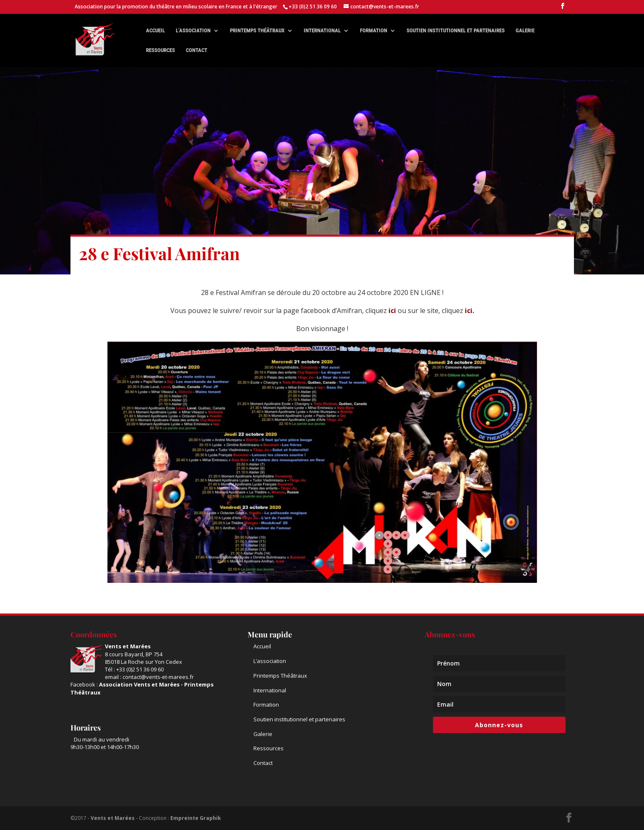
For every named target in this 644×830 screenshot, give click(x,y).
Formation (374, 31)
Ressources (160, 50)
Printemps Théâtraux (280, 676)
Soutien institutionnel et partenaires (456, 31)
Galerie (525, 31)
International (322, 31)
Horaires (86, 728)
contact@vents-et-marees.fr (158, 677)
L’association (193, 31)
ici (392, 311)
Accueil (155, 31)
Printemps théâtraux (257, 31)
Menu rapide (270, 634)
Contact (197, 50)
